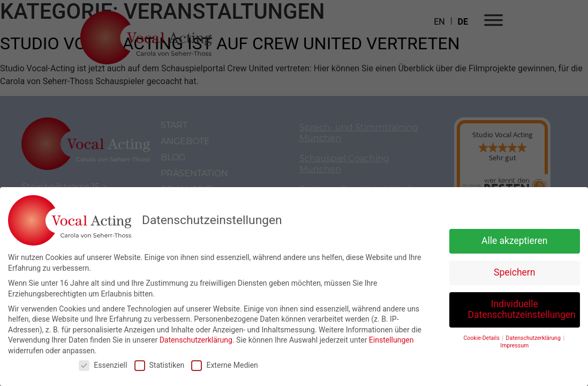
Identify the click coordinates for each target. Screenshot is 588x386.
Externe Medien (224, 365)
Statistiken (160, 365)
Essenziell (103, 365)
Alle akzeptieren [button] (515, 241)
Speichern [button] (514, 272)
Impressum (514, 346)
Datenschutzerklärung (196, 340)
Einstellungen (391, 340)
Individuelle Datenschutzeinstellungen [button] (522, 309)
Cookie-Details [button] (483, 337)
